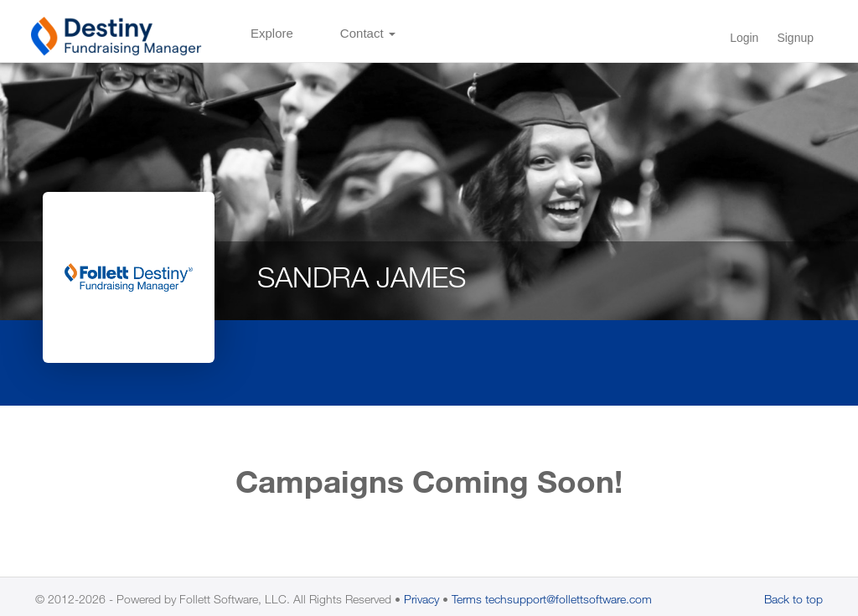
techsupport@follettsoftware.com (569, 599)
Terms (467, 599)
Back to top (793, 599)
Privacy (421, 599)
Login (744, 38)
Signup (795, 38)
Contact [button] (368, 33)
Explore (272, 33)
